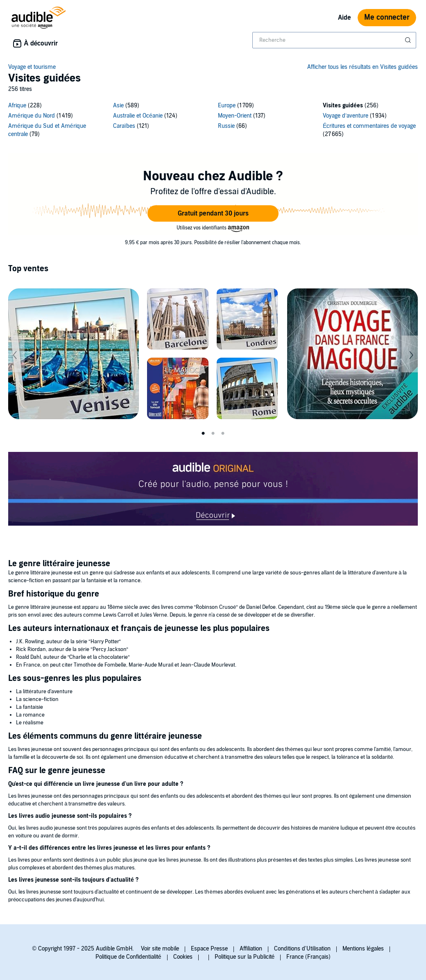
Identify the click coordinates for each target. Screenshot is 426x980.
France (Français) (308, 957)
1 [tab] (203, 433)
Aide (344, 18)
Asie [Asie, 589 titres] (118, 105)
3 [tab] (223, 433)
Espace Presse (209, 949)
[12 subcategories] (213, 121)
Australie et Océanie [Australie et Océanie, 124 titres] (138, 116)
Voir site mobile (160, 949)
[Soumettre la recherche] (409, 40)
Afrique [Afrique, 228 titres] (17, 105)
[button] (213, 213)
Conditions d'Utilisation (302, 949)
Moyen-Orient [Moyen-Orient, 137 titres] (235, 116)
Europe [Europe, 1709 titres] (227, 105)
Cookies (183, 957)
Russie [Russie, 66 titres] (226, 126)
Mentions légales (363, 949)
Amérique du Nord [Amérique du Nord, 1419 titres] (32, 116)
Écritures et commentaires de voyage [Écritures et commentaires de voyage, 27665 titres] (369, 126)
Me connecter (387, 17)
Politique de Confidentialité (128, 957)
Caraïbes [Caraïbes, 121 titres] (124, 126)
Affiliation (251, 949)
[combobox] (334, 40)
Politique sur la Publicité (245, 957)
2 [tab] (213, 433)
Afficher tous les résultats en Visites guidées (363, 67)
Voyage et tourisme (32, 67)
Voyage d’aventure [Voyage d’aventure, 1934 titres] (346, 116)
